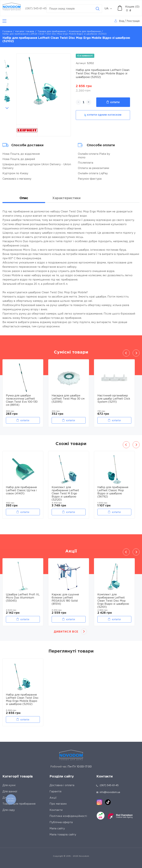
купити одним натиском (103, 115)
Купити (113, 102)
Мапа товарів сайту (63, 835)
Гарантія (55, 792)
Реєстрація (133, 21)
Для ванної (10, 792)
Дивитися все (66, 632)
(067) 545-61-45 (36, 9)
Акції (53, 798)
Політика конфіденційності (68, 816)
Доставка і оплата (62, 785)
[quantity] (84, 102)
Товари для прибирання (52, 32)
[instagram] (99, 802)
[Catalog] (4, 21)
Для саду (9, 810)
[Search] (98, 9)
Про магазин (58, 804)
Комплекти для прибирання (85, 32)
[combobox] (110, 9)
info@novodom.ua (108, 792)
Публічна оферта (61, 822)
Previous (7, 55)
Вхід (122, 21)
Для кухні (9, 785)
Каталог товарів (25, 32)
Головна (7, 32)
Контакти (56, 810)
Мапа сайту (57, 829)
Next (7, 108)
